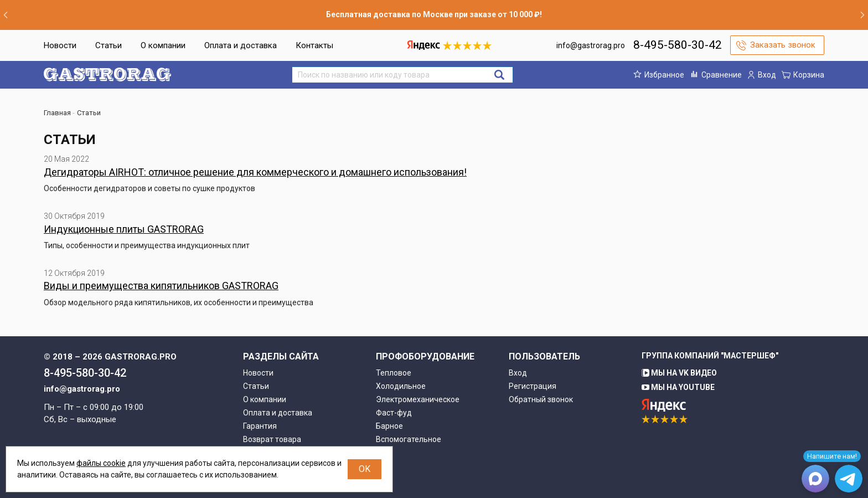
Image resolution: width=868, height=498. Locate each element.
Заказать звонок (783, 45)
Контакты (314, 45)
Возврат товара (272, 439)
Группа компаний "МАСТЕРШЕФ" (710, 356)
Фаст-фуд (394, 413)
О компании (163, 45)
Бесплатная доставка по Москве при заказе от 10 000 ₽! (434, 14)
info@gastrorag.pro (591, 45)
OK (365, 469)
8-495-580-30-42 (678, 45)
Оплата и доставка (241, 45)
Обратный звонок (541, 399)
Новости (60, 45)
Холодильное (401, 386)
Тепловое (394, 373)
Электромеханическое (418, 399)
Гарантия (260, 426)
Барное (389, 426)
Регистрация (533, 386)
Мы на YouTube (678, 387)
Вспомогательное (409, 439)
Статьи (108, 45)
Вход (518, 373)
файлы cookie (101, 463)
